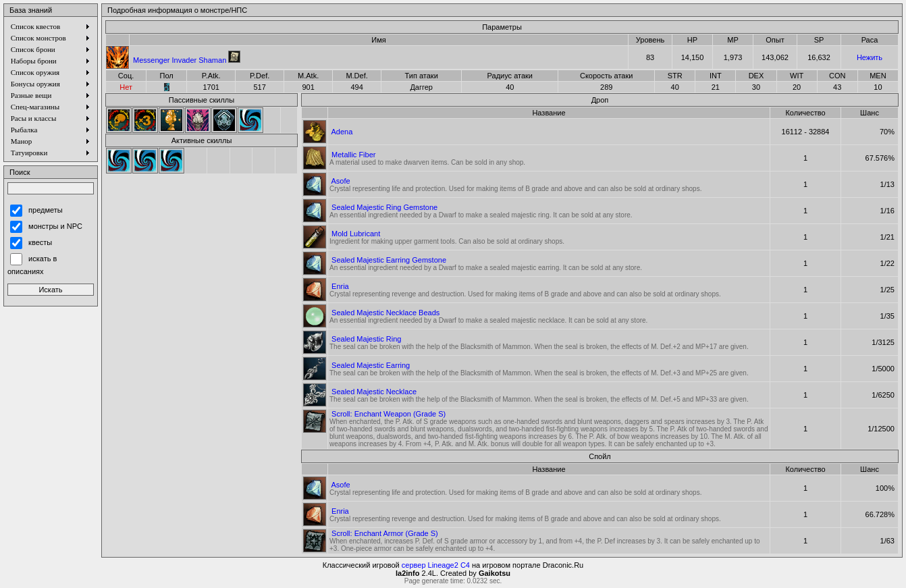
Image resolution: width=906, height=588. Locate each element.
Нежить (870, 57)
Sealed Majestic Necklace (374, 392)
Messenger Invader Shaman (180, 60)
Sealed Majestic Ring (366, 339)
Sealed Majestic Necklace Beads (385, 313)
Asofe (340, 181)
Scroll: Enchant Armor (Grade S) (385, 533)
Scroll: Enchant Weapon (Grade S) (389, 414)
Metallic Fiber (353, 155)
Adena (342, 132)
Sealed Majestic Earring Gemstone (389, 260)
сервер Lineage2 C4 (436, 565)
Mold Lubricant (356, 234)
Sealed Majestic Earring (371, 365)
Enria (340, 286)
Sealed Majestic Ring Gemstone (384, 207)
